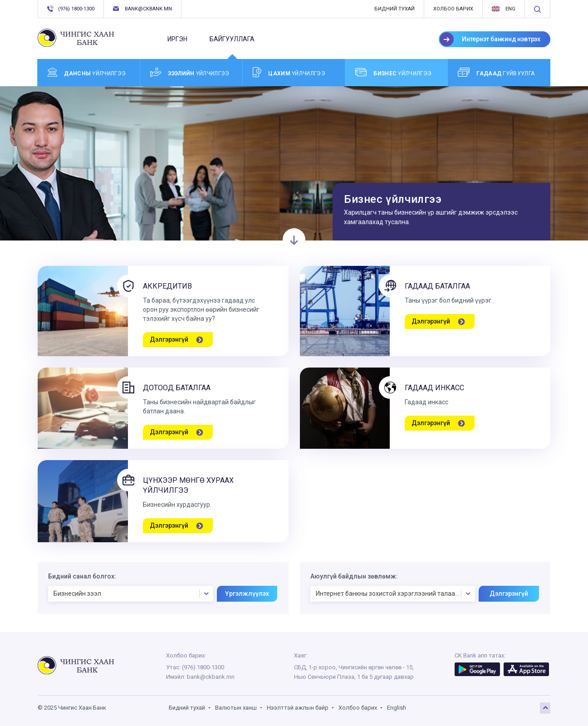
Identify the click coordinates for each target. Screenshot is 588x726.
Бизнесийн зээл (133, 594)
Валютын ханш (236, 708)
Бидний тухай (394, 9)
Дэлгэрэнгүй (509, 594)
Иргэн (177, 39)
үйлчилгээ (87, 72)
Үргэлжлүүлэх (247, 594)
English (397, 708)
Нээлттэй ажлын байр (298, 708)
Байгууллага (232, 43)
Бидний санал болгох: (82, 576)
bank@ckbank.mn (142, 9)
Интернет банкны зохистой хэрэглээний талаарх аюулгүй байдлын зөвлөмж (396, 594)
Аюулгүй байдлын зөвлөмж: (354, 576)
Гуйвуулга (496, 72)
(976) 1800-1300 (71, 9)
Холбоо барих (453, 9)
